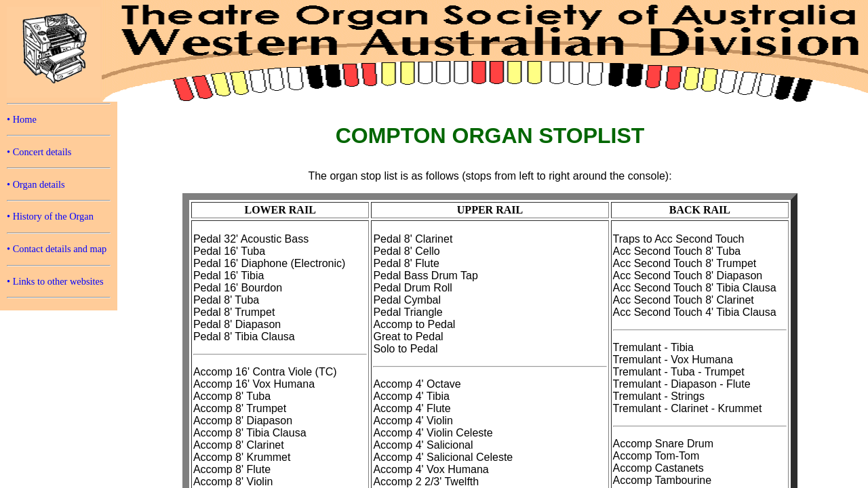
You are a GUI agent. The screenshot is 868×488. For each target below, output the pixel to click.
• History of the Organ (50, 216)
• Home (22, 119)
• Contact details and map (57, 249)
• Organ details (36, 184)
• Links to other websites (55, 281)
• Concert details (39, 152)
